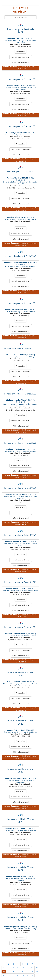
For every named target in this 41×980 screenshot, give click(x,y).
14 (27, 968)
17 (4, 972)
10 (9, 968)
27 (13, 975)
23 (32, 972)
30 (27, 975)
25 (4, 975)
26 (9, 975)
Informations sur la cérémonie (21, 57)
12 (18, 968)
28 (18, 975)
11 (13, 968)
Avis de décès (20, 52)
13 (23, 968)
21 (23, 972)
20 (18, 972)
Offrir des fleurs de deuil (20, 63)
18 (9, 972)
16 (37, 968)
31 (32, 975)
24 (37, 972)
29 (23, 975)
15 (32, 968)
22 (27, 972)
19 (13, 972)
